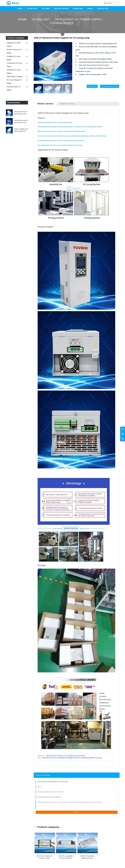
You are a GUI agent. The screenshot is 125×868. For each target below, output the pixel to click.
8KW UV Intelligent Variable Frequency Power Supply (21, 130)
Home (20, 19)
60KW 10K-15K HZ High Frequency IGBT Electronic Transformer (21, 113)
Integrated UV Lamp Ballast (14, 71)
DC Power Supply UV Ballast (14, 81)
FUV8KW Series (62, 23)
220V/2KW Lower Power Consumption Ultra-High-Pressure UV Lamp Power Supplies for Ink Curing (72, 757)
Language (108, 3)
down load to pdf (111, 86)
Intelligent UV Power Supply (80, 19)
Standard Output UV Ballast (14, 88)
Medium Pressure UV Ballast (14, 51)
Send (77, 812)
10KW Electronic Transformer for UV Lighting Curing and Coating (65, 755)
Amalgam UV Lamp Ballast (13, 58)
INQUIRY (93, 86)
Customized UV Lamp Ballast (14, 64)
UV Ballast (40, 19)
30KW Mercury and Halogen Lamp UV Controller (21, 121)
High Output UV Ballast (15, 76)
